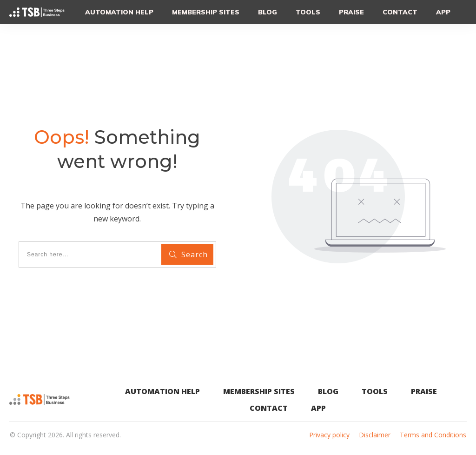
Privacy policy (329, 435)
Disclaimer (375, 435)
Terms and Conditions (433, 435)
